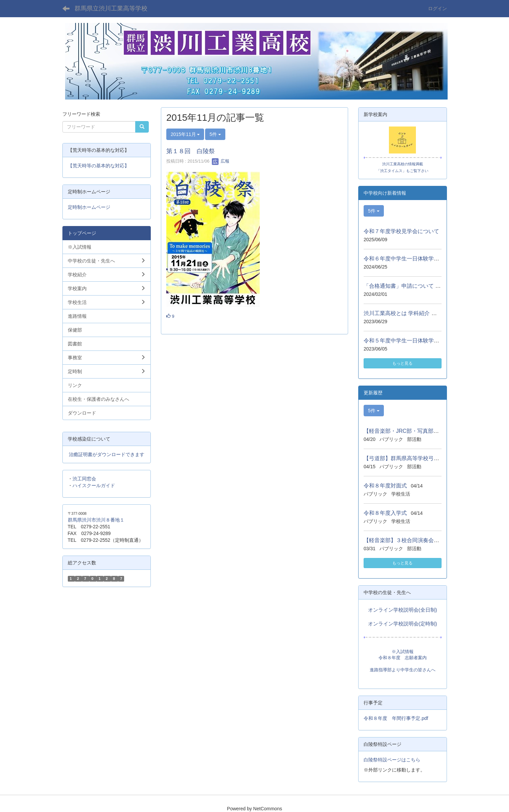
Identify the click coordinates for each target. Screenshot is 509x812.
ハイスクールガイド (94, 485)
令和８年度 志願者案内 (403, 658)
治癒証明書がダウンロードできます (107, 454)
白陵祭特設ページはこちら (392, 760)
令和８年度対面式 (385, 486)
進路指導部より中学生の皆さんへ (403, 670)
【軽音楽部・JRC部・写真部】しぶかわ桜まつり (423, 431)
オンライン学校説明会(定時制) (403, 624)
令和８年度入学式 (385, 513)
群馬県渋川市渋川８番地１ (96, 520)
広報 (221, 161)
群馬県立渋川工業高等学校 (111, 8)
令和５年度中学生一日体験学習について (412, 341)
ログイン (437, 8)
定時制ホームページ (89, 207)
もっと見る (402, 363)
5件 (215, 134)
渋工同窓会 (84, 479)
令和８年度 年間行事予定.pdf (396, 718)
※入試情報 (403, 652)
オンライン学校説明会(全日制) (403, 610)
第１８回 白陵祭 (191, 151)
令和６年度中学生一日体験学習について (412, 259)
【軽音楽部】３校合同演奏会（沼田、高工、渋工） (426, 540)
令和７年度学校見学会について (401, 231)
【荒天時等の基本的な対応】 (98, 166)
